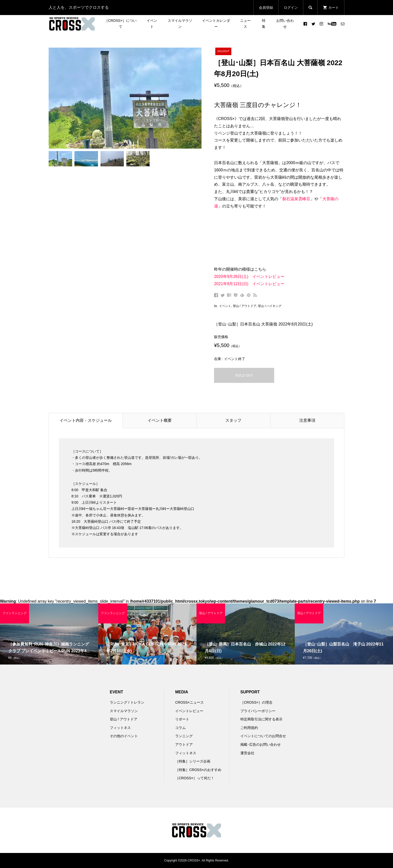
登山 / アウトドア (245, 306)
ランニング (184, 736)
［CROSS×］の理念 (256, 702)
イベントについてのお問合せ (263, 736)
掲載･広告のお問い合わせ (261, 744)
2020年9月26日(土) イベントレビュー (249, 277)
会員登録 (266, 8)
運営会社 (247, 753)
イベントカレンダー (216, 24)
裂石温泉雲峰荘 (296, 199)
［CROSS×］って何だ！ (195, 778)
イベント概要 (160, 420)
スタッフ (233, 420)
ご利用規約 (249, 728)
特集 (264, 24)
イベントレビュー (189, 711)
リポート (182, 719)
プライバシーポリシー (258, 711)
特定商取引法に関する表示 (261, 719)
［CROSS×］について (121, 24)
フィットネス (120, 728)
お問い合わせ (285, 24)
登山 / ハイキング (270, 306)
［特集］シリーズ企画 (193, 761)
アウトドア (184, 744)
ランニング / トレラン (127, 702)
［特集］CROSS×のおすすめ (198, 770)
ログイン (291, 8)
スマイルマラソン (180, 24)
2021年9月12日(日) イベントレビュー (249, 284)
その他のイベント (124, 736)
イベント (152, 24)
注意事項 (307, 420)
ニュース (245, 24)
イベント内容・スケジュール (86, 420)
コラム (180, 728)
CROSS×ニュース (189, 702)
